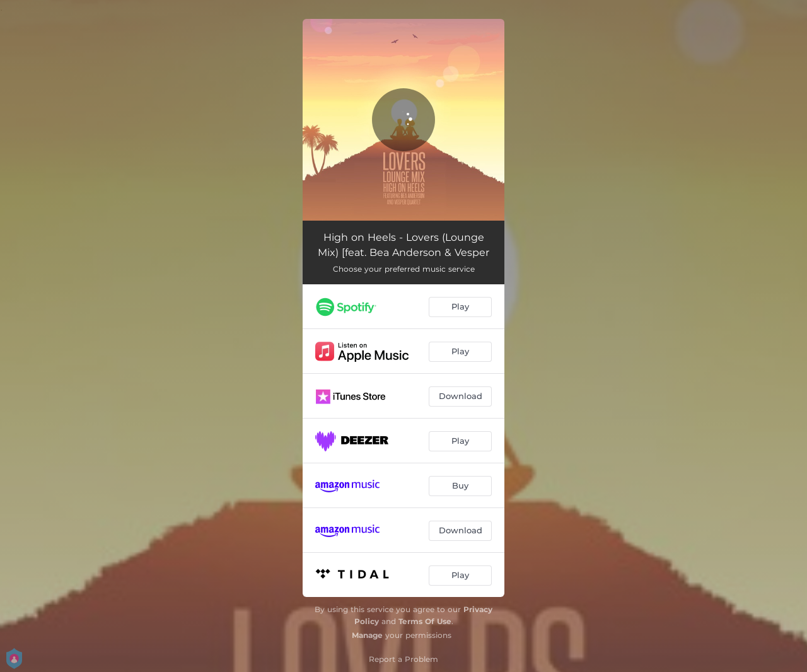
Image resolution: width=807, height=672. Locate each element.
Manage (367, 635)
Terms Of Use (425, 621)
